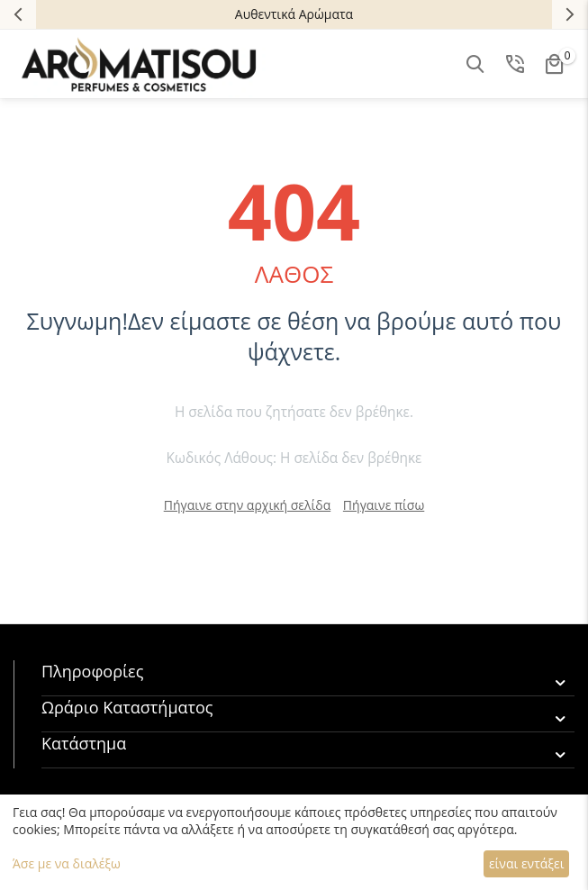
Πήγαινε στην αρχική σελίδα (248, 505)
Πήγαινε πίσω (384, 505)
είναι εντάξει (526, 863)
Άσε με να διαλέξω (67, 863)
